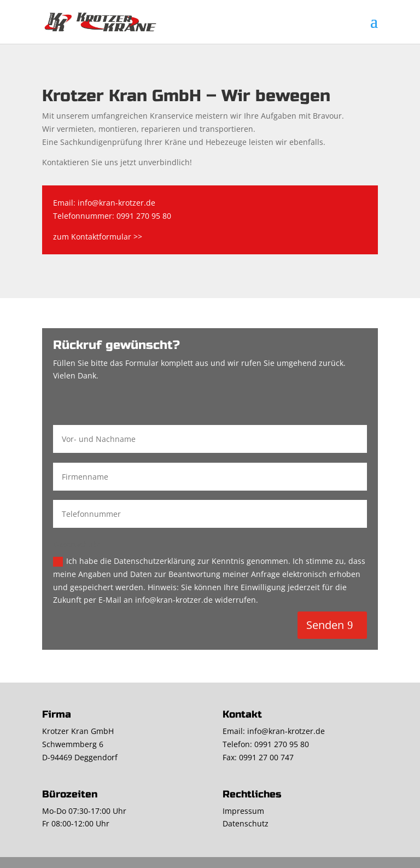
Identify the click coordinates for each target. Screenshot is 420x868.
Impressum (243, 811)
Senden (325, 625)
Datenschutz (246, 823)
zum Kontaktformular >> (98, 237)
